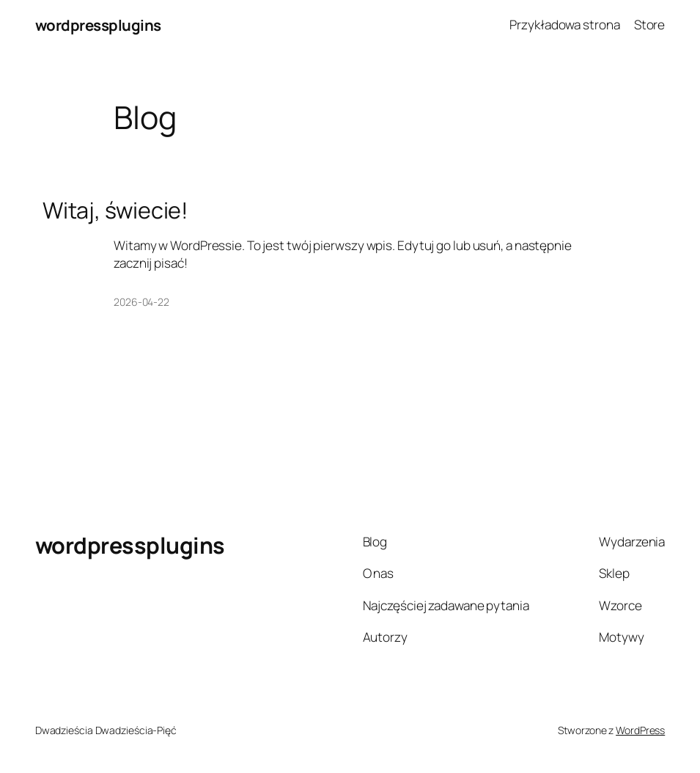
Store (650, 25)
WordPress (640, 730)
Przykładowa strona (564, 25)
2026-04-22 (141, 302)
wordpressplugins (98, 25)
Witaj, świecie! (116, 210)
